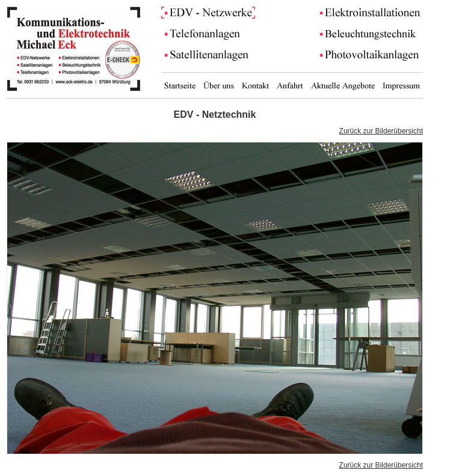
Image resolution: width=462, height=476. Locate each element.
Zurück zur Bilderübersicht (381, 131)
